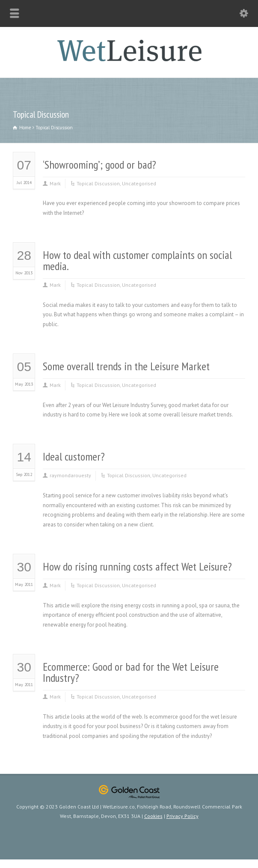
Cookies (153, 816)
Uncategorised (139, 183)
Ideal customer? (74, 456)
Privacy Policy (182, 816)
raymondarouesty (70, 475)
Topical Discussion (98, 183)
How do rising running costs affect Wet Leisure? (137, 566)
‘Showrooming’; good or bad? (99, 165)
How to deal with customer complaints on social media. (137, 260)
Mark (55, 183)
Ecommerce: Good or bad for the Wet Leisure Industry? (131, 672)
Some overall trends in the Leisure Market (126, 366)
